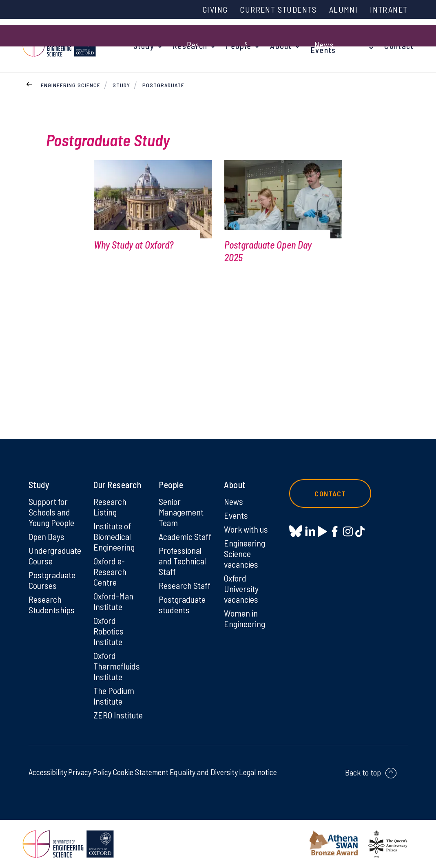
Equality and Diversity (204, 772)
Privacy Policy (90, 772)
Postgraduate (163, 85)
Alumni (343, 9)
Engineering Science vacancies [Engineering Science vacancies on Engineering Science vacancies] (245, 553)
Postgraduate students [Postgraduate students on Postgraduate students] (182, 604)
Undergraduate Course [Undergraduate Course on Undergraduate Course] (55, 555)
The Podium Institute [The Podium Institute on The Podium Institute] (114, 696)
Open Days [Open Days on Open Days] (46, 536)
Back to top (363, 772)
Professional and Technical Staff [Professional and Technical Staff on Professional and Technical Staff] (182, 561)
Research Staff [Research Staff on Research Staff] (185, 585)
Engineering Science (71, 85)
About (281, 46)
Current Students (278, 9)
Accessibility (48, 772)
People (239, 46)
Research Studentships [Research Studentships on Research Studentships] (52, 604)
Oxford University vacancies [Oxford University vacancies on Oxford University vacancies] (241, 588)
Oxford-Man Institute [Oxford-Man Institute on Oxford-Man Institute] (113, 601)
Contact (399, 46)
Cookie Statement (141, 772)
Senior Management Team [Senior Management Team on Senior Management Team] (181, 512)
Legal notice (258, 772)
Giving (215, 9)
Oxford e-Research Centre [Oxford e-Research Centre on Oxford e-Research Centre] (110, 571)
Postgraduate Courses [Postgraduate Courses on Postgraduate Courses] (52, 580)
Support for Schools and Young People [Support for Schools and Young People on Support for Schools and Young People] (51, 512)
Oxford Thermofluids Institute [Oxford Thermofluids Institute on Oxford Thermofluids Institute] (117, 666)
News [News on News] (233, 501)
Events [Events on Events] (236, 515)
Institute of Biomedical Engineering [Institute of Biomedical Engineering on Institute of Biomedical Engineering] (114, 536)
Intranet (389, 9)
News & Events (325, 46)
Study (144, 46)
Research (190, 46)
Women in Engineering (245, 618)
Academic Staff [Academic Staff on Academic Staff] (185, 536)
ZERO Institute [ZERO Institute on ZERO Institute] (118, 715)
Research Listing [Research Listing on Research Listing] (110, 507)
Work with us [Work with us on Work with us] (246, 529)
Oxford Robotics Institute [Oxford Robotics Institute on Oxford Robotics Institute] (108, 631)
